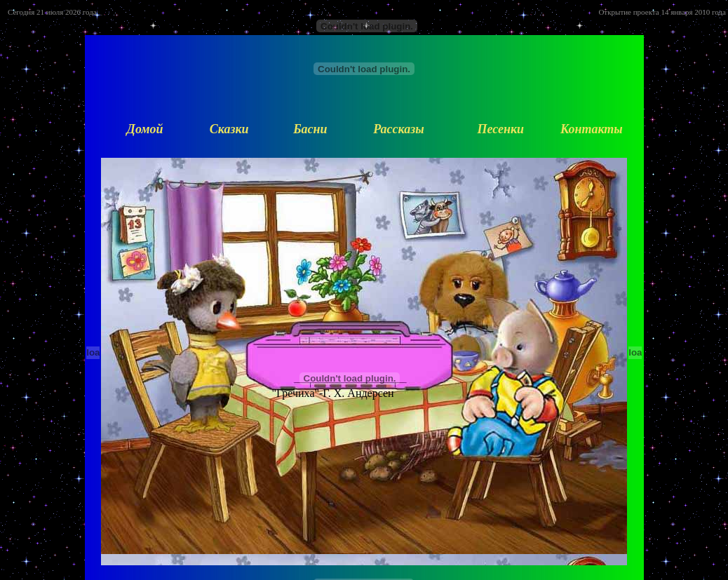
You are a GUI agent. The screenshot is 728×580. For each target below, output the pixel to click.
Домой (145, 129)
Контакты (592, 129)
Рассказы (398, 129)
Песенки (500, 129)
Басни (310, 129)
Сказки (229, 129)
